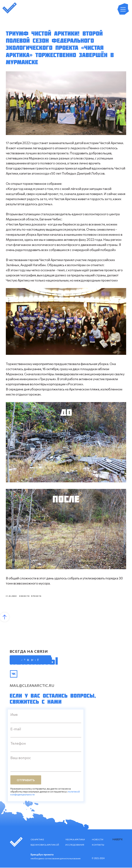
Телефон (18, 744)
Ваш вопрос (21, 758)
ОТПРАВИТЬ (26, 780)
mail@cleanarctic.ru (32, 686)
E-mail (16, 729)
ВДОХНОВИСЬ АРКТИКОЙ (45, 845)
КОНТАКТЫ (98, 845)
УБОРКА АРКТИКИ (75, 840)
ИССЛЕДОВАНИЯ (75, 845)
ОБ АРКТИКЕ (37, 840)
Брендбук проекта (42, 855)
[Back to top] (5, 618)
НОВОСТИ (98, 840)
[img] (14, 674)
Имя (14, 715)
